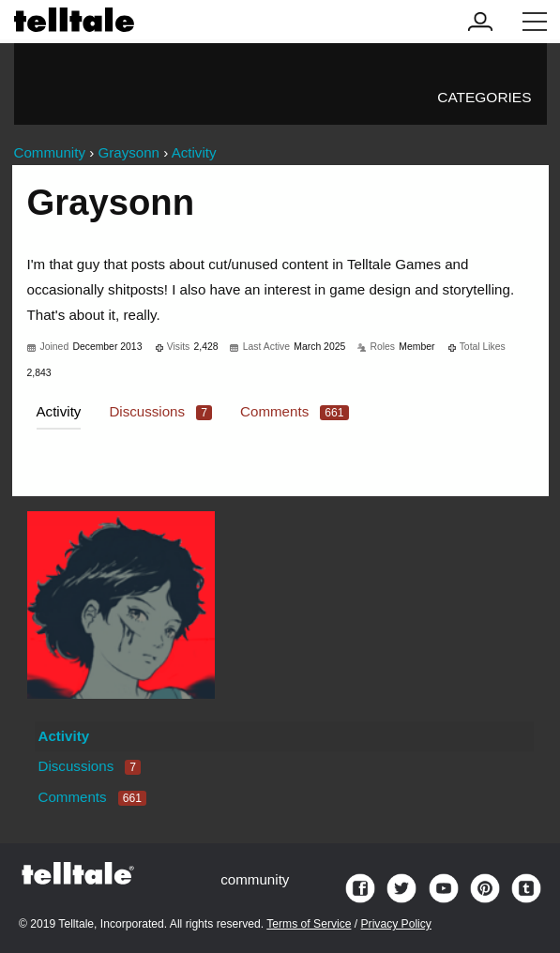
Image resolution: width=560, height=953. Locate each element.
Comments (295, 411)
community (255, 879)
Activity (59, 411)
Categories (484, 97)
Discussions (160, 411)
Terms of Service (309, 924)
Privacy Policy (396, 924)
